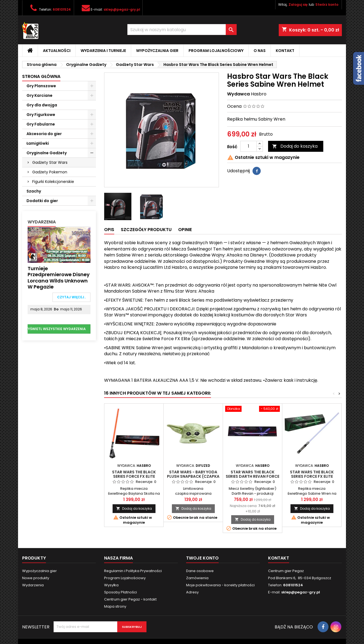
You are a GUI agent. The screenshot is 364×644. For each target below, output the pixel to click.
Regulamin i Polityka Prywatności (133, 571)
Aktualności (57, 51)
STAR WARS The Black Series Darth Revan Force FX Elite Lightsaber (253, 476)
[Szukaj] (182, 30)
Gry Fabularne (41, 124)
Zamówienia (197, 578)
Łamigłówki (38, 143)
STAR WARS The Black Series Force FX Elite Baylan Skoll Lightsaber (134, 476)
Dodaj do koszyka (295, 146)
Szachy (34, 191)
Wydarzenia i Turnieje (103, 51)
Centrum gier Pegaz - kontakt (130, 599)
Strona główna (41, 76)
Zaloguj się (298, 5)
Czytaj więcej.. (71, 297)
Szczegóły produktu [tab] (146, 230)
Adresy (192, 592)
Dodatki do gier (42, 201)
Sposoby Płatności (121, 592)
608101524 (62, 9)
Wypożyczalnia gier (157, 51)
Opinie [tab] (185, 230)
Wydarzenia (42, 222)
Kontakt (285, 51)
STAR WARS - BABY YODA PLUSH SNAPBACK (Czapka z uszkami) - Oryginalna (193, 476)
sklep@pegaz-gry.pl (122, 9)
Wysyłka (111, 585)
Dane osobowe (200, 571)
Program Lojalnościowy (216, 51)
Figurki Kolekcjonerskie (53, 182)
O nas (260, 51)
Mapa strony (115, 606)
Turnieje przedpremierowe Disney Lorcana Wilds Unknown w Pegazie (59, 278)
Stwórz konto (327, 5)
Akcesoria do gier (44, 134)
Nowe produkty (36, 578)
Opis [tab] (109, 230)
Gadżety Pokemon (50, 172)
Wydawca (238, 94)
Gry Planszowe (41, 86)
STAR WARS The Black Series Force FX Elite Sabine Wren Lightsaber (312, 476)
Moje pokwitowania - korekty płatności (220, 585)
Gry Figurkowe (41, 115)
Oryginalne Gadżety (47, 153)
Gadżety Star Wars (50, 162)
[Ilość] (248, 146)
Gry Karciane (39, 95)
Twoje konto (202, 558)
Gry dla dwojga (42, 105)
